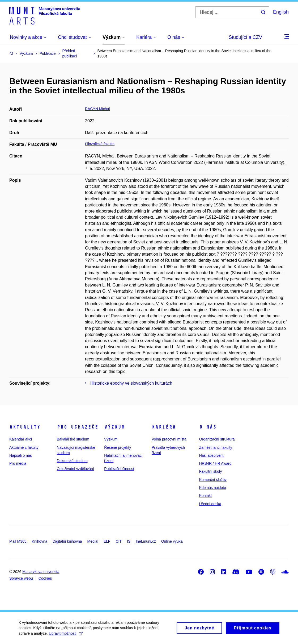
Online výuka (172, 541)
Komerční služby (213, 480)
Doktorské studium (72, 461)
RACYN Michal (97, 109)
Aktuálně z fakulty (24, 447)
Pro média (18, 463)
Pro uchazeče (78, 427)
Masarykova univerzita (41, 572)
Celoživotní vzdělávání (75, 469)
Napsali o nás (21, 455)
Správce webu (21, 578)
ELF (107, 541)
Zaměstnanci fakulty (216, 447)
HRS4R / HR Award (215, 463)
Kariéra (164, 427)
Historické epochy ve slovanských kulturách (131, 383)
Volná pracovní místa (169, 439)
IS (129, 541)
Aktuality (25, 427)
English (281, 12)
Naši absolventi (212, 455)
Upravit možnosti (66, 635)
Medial (93, 541)
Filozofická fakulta (100, 144)
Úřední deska (210, 504)
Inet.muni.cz (146, 541)
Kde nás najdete (213, 488)
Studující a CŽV (245, 37)
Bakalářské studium (73, 439)
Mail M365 (18, 541)
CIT (119, 541)
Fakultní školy (211, 471)
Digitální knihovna (67, 541)
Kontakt (205, 496)
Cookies (45, 578)
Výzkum (114, 427)
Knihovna (40, 541)
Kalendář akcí (21, 439)
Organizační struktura (217, 439)
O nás (208, 427)
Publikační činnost (119, 469)
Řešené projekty (118, 447)
